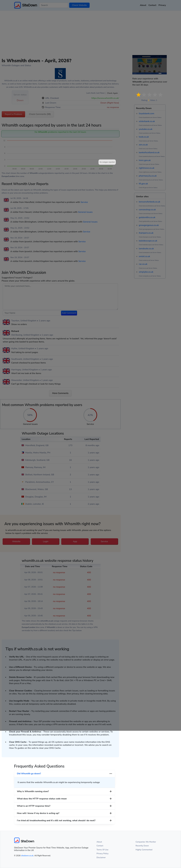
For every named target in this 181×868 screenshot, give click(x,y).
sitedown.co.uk (27, 856)
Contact (100, 846)
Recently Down (142, 846)
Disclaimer (101, 858)
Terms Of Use (102, 850)
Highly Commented (144, 850)
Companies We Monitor (146, 842)
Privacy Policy (103, 854)
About (99, 842)
